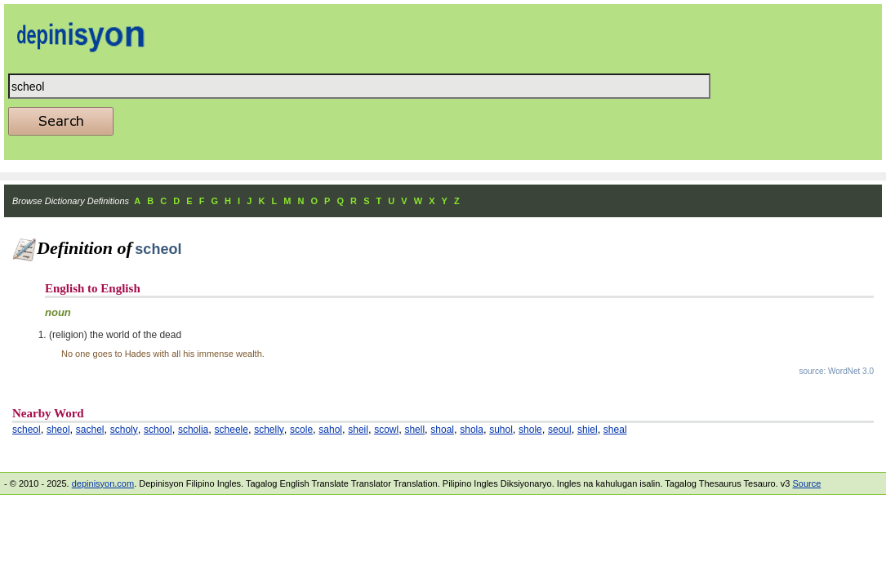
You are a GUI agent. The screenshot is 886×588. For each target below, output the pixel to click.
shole (530, 430)
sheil (358, 430)
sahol (330, 430)
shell (414, 430)
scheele (232, 430)
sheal (615, 430)
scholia (193, 430)
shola (472, 430)
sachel (90, 430)
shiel (588, 430)
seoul (560, 430)
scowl (386, 430)
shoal (442, 430)
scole (301, 430)
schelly (269, 430)
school (158, 430)
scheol (27, 430)
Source (806, 483)
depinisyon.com (103, 483)
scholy (124, 430)
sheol (58, 430)
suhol (501, 430)
